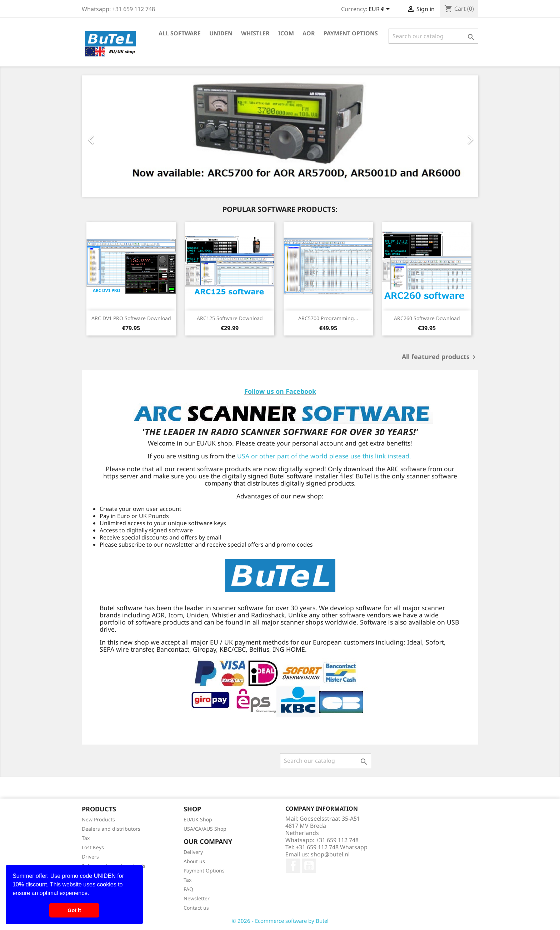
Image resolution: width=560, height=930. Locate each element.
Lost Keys (93, 847)
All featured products (440, 357)
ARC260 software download (427, 318)
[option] (280, 136)
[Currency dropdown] (380, 10)
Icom (286, 33)
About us (194, 861)
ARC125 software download (230, 318)
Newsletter (197, 898)
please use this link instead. (370, 456)
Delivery (193, 852)
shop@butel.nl (330, 854)
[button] (92, 894)
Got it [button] (74, 910)
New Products (98, 819)
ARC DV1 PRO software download (131, 318)
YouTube (309, 866)
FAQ (188, 889)
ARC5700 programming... (328, 318)
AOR (309, 33)
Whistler (255, 33)
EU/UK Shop (198, 819)
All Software (180, 33)
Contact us (196, 908)
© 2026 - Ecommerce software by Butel (280, 921)
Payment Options (351, 33)
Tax (86, 838)
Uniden (221, 33)
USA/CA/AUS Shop (205, 829)
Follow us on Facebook (280, 391)
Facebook (293, 866)
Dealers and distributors (111, 829)
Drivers (90, 857)
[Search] (433, 36)
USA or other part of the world (282, 456)
